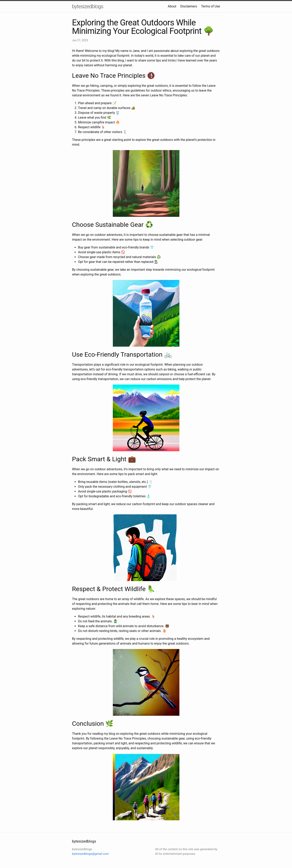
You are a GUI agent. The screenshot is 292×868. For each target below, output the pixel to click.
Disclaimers (189, 6)
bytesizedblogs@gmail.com (90, 854)
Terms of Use (210, 6)
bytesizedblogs (88, 6)
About (172, 6)
